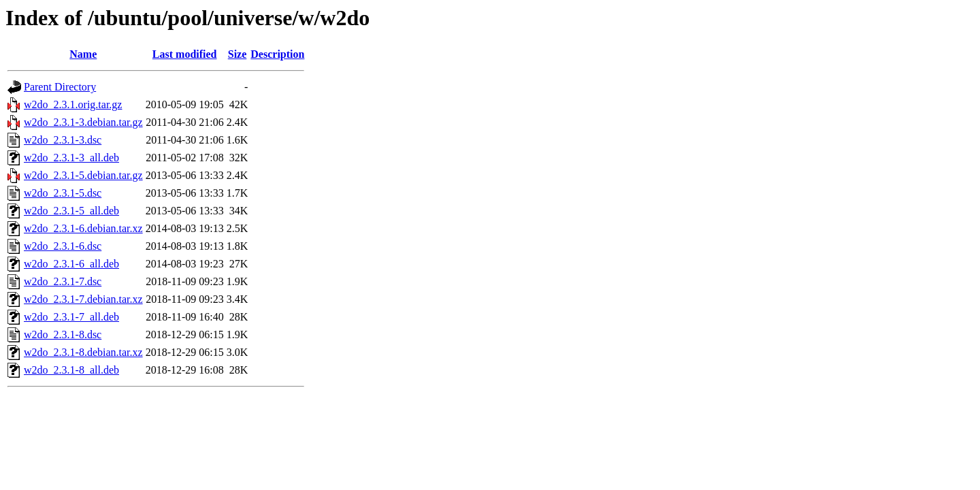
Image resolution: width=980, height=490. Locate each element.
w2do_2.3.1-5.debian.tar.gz (83, 175)
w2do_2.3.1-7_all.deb (71, 317)
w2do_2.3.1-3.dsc (63, 140)
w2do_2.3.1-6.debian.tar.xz (83, 228)
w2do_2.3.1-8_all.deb (71, 370)
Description (277, 54)
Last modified (185, 54)
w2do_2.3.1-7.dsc (63, 281)
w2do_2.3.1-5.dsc (63, 193)
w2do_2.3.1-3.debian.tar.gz (83, 122)
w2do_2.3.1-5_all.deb (71, 211)
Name (83, 54)
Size (238, 54)
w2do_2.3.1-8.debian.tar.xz (83, 352)
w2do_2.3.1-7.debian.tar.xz (83, 299)
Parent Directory (60, 87)
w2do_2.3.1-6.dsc (63, 246)
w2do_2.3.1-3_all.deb (71, 158)
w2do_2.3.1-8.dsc (63, 334)
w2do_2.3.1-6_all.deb (71, 264)
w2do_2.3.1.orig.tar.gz (73, 104)
